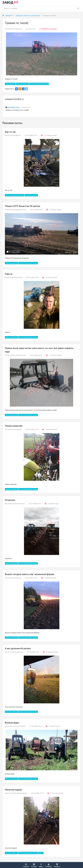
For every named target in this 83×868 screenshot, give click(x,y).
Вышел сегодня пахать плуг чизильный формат (30, 574)
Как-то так (10, 132)
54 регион (10, 500)
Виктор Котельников (17, 504)
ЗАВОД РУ (8, 16)
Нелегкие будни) (13, 790)
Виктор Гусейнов (16, 29)
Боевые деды (12, 723)
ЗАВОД (10, 3)
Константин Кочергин (18, 726)
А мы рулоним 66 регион (18, 648)
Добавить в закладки (48, 29)
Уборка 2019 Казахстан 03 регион (23, 206)
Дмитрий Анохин (14, 107)
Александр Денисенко (18, 210)
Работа (8, 274)
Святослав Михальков (18, 355)
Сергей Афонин (15, 135)
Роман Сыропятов (16, 652)
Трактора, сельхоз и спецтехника (28, 16)
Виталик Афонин (16, 429)
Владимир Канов (16, 277)
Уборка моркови (14, 426)
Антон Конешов (15, 578)
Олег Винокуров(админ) (18, 793)
